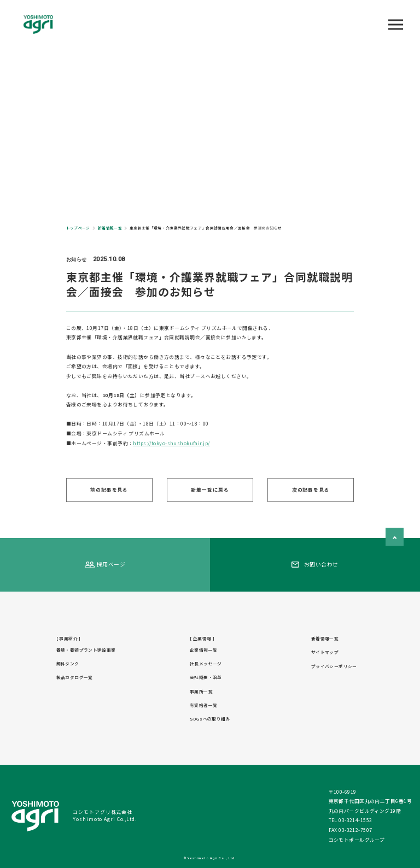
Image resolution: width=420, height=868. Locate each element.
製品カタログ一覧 (75, 677)
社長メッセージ (206, 663)
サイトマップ (325, 652)
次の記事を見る (311, 490)
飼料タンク (68, 663)
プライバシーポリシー (334, 666)
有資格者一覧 (203, 705)
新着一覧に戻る (210, 490)
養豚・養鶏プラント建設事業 (86, 650)
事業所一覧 (201, 691)
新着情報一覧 (325, 638)
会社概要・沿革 (206, 677)
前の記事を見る (109, 490)
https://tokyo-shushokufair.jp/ (171, 443)
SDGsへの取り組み (210, 719)
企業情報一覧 (203, 650)
